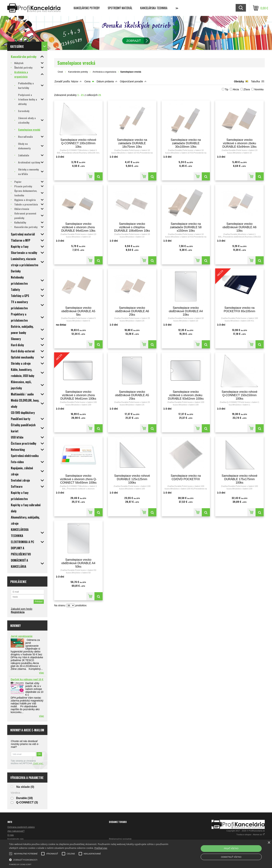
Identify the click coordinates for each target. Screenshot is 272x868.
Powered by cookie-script (20, 864)
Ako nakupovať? (16, 831)
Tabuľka (255, 81)
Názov (75, 81)
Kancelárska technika (154, 8)
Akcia (236, 89)
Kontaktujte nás (16, 839)
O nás (11, 835)
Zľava (247, 89)
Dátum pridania (105, 81)
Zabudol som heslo (22, 609)
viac (42, 673)
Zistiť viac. (38, 763)
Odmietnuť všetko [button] (231, 857)
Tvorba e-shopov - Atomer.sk (251, 835)
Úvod (60, 72)
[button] (92, 859)
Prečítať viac (101, 848)
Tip (226, 89)
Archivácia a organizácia (104, 72)
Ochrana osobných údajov (21, 827)
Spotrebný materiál (120, 8)
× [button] (269, 843)
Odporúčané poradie (132, 81)
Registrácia (18, 612)
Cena (87, 81)
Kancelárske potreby (87, 8)
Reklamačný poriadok (120, 839)
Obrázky (239, 81)
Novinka (259, 89)
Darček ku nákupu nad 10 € (27, 679)
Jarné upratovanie (22, 636)
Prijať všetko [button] (231, 848)
